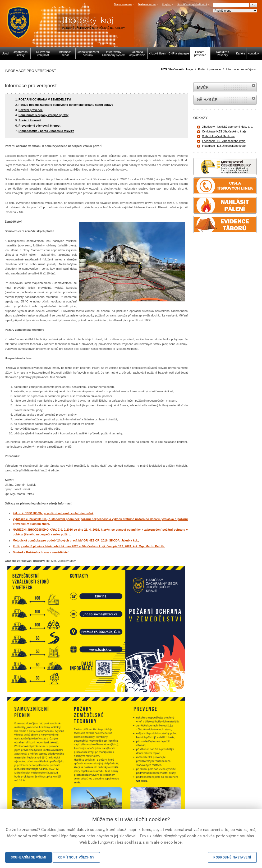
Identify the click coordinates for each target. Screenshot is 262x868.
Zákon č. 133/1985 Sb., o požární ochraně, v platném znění (53, 513)
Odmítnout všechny (76, 857)
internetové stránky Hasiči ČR (225, 100)
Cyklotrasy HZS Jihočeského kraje (224, 131)
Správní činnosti (30, 120)
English (167, 4)
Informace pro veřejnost (241, 69)
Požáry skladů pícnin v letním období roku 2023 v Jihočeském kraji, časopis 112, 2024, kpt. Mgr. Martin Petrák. (89, 546)
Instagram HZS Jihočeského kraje (224, 146)
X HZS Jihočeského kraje (218, 136)
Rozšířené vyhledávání (192, 4)
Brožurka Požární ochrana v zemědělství (41, 552)
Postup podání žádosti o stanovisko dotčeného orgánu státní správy (66, 105)
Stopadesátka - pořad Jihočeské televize (46, 131)
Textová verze (147, 4)
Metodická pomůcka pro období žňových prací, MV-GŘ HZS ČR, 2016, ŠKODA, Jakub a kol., (76, 540)
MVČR (225, 87)
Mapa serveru (123, 4)
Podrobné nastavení (232, 857)
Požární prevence (209, 69)
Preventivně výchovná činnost (39, 126)
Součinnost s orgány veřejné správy (43, 115)
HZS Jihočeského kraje (177, 69)
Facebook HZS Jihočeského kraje (224, 141)
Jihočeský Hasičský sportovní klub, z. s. (227, 127)
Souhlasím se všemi (29, 857)
